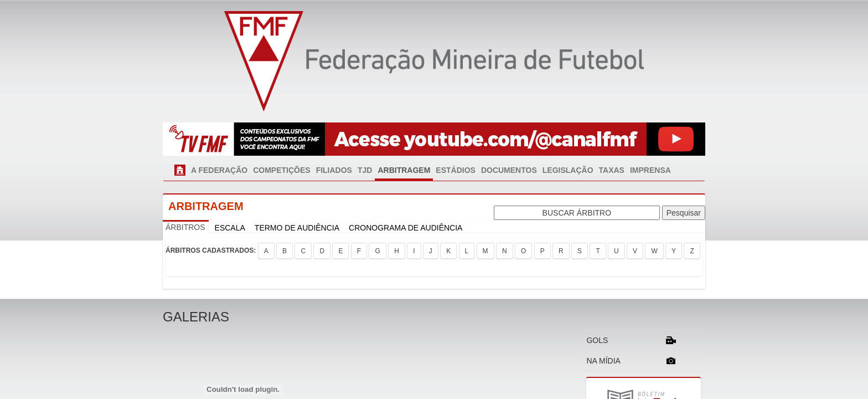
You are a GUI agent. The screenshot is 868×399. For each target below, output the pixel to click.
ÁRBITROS (185, 227)
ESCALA (230, 228)
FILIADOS (334, 170)
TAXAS (612, 170)
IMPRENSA (650, 170)
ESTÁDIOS (456, 170)
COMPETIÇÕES (281, 170)
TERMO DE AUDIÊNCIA (297, 228)
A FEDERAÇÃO (219, 170)
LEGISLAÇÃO (568, 170)
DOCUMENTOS (509, 170)
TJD (365, 170)
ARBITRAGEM (404, 170)
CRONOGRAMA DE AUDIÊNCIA (405, 228)
